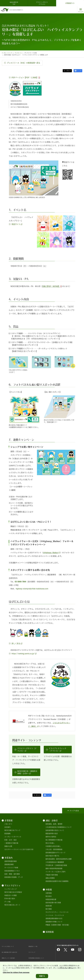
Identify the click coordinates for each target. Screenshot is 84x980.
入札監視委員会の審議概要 (55, 862)
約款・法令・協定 (10, 840)
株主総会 (49, 896)
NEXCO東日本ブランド (12, 830)
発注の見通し (50, 843)
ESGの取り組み (10, 899)
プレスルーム (21, 53)
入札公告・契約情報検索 (54, 849)
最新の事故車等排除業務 (54, 868)
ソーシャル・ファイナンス (55, 915)
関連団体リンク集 (35, 946)
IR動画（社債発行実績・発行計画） (58, 925)
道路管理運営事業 (10, 861)
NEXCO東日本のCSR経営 (13, 892)
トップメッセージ (10, 889)
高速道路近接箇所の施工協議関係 (57, 881)
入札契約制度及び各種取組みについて (59, 827)
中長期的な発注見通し (53, 846)
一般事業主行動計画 (11, 843)
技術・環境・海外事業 (12, 874)
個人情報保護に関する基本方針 (12, 952)
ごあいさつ (8, 824)
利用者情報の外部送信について (39, 958)
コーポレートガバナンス (13, 837)
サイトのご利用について (10, 946)
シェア (79, 71)
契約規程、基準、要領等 (54, 824)
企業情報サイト (70, 3)
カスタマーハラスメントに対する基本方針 (19, 849)
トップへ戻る (74, 811)
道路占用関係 (50, 878)
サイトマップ (33, 952)
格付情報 (49, 909)
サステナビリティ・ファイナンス (57, 912)
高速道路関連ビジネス (12, 871)
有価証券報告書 (51, 899)
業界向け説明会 (51, 837)
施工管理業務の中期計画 (54, 840)
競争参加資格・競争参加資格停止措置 (59, 859)
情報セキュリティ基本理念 (11, 958)
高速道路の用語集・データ (14, 877)
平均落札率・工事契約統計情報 (56, 865)
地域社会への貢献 (10, 895)
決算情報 (49, 893)
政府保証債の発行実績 (53, 903)
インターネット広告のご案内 (55, 872)
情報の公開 (8, 846)
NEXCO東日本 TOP (15, 3)
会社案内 (7, 827)
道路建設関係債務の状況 (54, 918)
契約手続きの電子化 (52, 856)
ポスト (68, 71)
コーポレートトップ (8, 53)
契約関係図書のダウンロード (55, 853)
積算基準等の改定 (52, 834)
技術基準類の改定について (55, 830)
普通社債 (49, 906)
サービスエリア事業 (11, 868)
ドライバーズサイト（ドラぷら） (42, 3)
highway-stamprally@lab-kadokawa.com (32, 589)
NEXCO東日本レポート (12, 905)
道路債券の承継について (54, 922)
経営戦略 (7, 834)
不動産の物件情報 (52, 875)
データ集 (7, 902)
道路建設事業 (9, 864)
